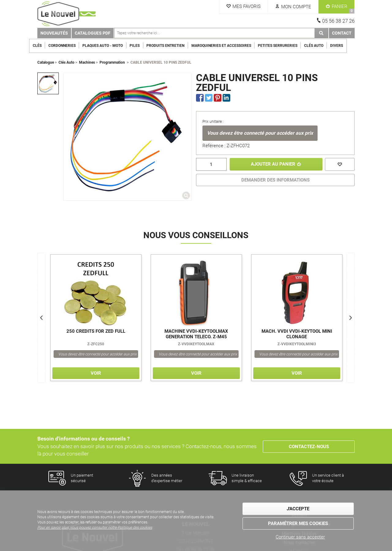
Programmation (112, 62)
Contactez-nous (309, 446)
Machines (87, 62)
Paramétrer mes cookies (298, 523)
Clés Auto (322, 46)
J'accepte (298, 509)
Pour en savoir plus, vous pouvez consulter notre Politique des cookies (95, 528)
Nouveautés (54, 33)
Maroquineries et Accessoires (229, 46)
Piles (143, 46)
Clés (45, 46)
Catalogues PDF (93, 33)
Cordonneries (70, 46)
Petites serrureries (286, 46)
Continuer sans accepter (300, 537)
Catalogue (46, 62)
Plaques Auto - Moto (111, 46)
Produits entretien (174, 46)
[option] (48, 83)
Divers (345, 46)
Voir (96, 373)
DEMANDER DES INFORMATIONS (275, 180)
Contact (342, 33)
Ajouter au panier (272, 164)
